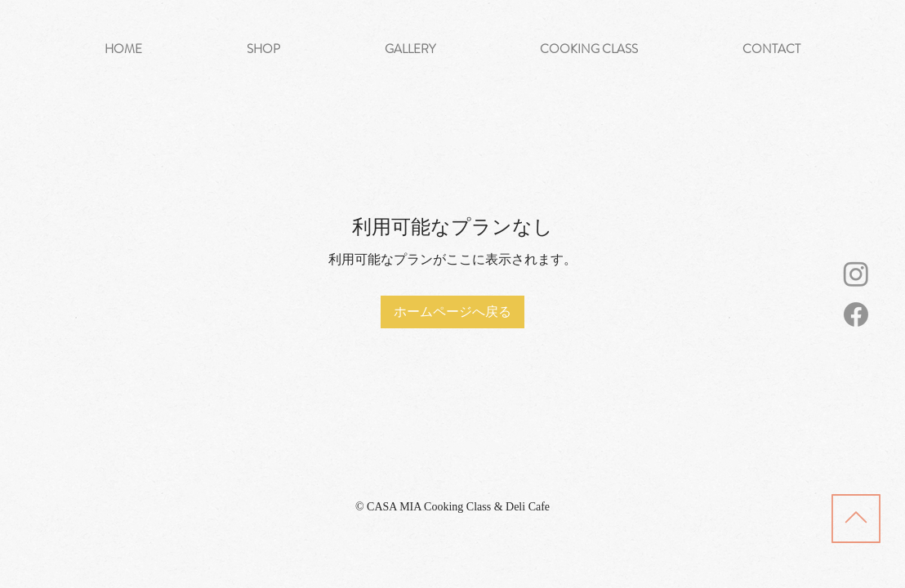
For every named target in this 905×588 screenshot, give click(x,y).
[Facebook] (856, 314)
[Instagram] (856, 274)
